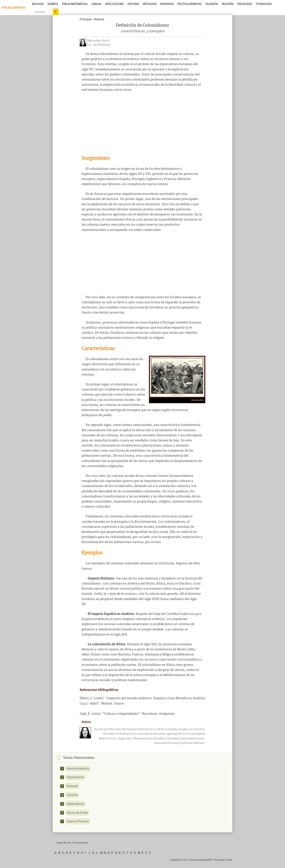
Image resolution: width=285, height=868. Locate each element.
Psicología (245, 4)
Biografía (167, 4)
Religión (228, 4)
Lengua (96, 4)
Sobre (229, 860)
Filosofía (212, 4)
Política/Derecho (189, 4)
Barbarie (72, 786)
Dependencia (75, 804)
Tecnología (264, 4)
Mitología (150, 4)
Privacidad (220, 860)
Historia (133, 4)
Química (53, 4)
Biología (38, 4)
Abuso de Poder (77, 813)
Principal (85, 19)
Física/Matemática (75, 4)
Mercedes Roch (98, 41)
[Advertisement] (142, 124)
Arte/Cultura (114, 4)
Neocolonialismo (78, 769)
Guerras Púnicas (78, 821)
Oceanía (72, 795)
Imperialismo (75, 777)
